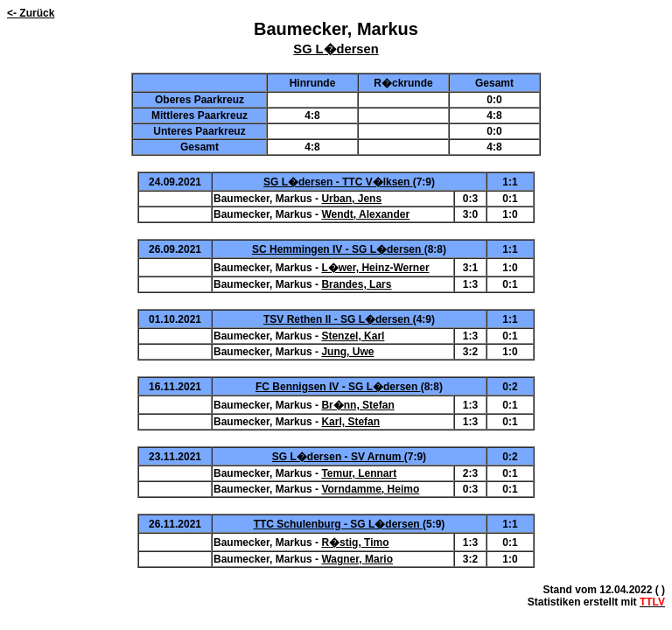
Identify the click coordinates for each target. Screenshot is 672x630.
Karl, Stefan (350, 422)
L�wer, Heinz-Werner (375, 268)
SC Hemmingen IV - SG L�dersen (338, 249)
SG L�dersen (336, 49)
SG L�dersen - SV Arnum (338, 457)
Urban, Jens (351, 199)
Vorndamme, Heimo (370, 489)
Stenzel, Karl (353, 336)
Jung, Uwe (347, 352)
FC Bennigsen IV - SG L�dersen (338, 387)
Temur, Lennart (359, 473)
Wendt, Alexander (365, 214)
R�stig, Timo (355, 542)
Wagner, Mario (357, 559)
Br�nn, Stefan (357, 405)
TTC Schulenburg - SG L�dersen (338, 524)
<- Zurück (31, 13)
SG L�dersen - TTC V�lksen (338, 182)
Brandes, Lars (356, 284)
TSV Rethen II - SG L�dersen (338, 319)
